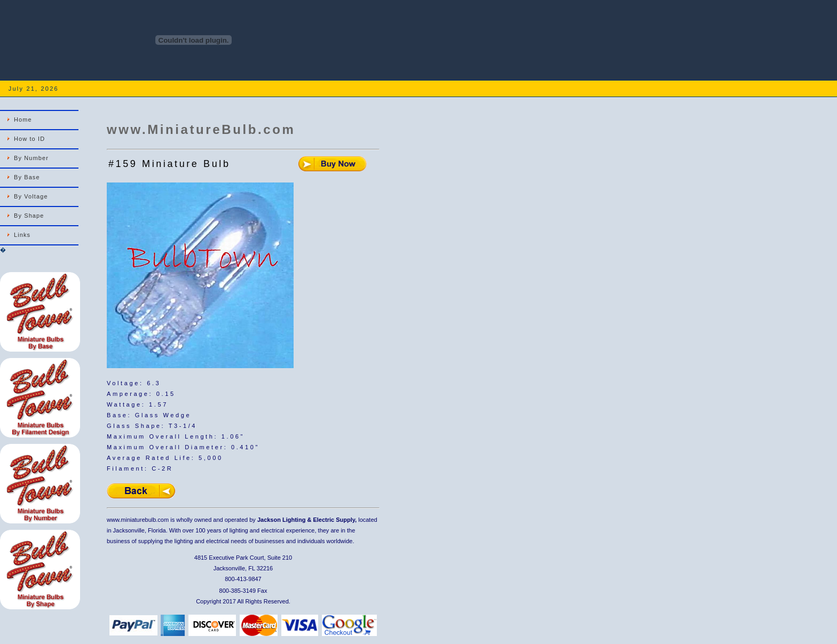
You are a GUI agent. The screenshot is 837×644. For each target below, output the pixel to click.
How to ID (29, 139)
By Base (27, 177)
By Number (31, 158)
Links (22, 235)
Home (23, 120)
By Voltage (31, 196)
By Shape (29, 216)
